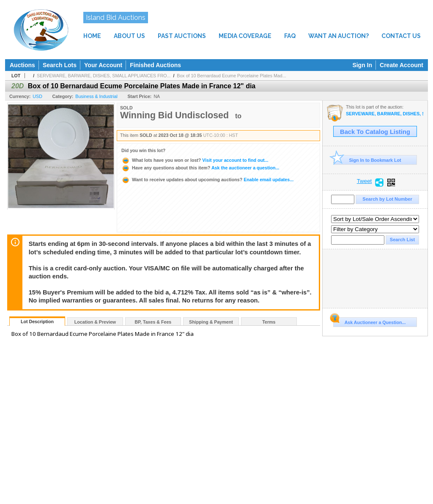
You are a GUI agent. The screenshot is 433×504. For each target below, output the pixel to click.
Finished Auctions (155, 65)
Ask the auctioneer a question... (200, 168)
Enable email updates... (207, 180)
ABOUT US (129, 36)
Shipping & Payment (211, 322)
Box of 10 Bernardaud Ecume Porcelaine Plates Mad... (231, 76)
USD (37, 96)
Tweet (364, 181)
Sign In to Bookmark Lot (367, 160)
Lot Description (37, 321)
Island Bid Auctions (116, 18)
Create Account (401, 65)
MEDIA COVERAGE (245, 36)
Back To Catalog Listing (375, 132)
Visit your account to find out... (195, 160)
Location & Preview (95, 322)
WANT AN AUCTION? (338, 36)
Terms (269, 322)
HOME (92, 36)
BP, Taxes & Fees (153, 322)
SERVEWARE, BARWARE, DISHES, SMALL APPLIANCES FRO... (104, 76)
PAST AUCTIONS (182, 36)
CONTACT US (401, 36)
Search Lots (60, 65)
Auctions (22, 65)
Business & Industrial (96, 96)
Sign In (362, 65)
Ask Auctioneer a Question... (369, 321)
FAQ (290, 36)
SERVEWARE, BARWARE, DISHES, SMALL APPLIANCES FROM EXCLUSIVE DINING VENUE (385, 114)
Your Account (103, 65)
